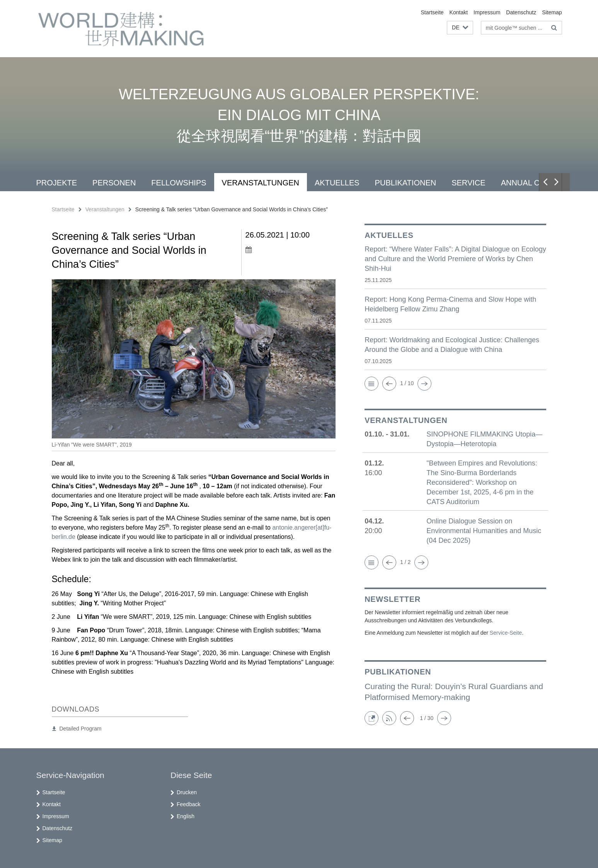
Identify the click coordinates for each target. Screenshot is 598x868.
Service (468, 183)
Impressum (487, 12)
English (186, 816)
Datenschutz (521, 12)
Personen (114, 183)
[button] (460, 28)
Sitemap (552, 12)
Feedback (188, 804)
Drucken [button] (187, 792)
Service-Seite (506, 633)
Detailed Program (81, 729)
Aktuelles (337, 183)
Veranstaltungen (261, 183)
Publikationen (406, 183)
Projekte (57, 183)
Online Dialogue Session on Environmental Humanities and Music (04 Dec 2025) (484, 531)
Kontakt (459, 12)
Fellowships (179, 183)
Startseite (432, 12)
